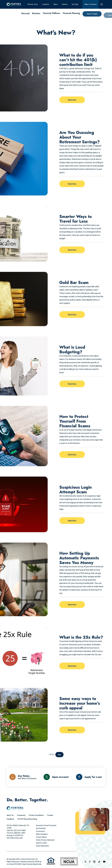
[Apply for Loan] (89, 777)
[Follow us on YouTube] (104, 862)
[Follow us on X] (85, 862)
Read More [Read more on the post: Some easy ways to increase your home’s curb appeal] (72, 730)
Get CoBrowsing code (15, 838)
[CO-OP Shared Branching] (27, 819)
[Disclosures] (40, 831)
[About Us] (10, 815)
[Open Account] (56, 777)
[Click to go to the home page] (14, 4)
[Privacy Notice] (41, 837)
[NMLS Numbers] (42, 834)
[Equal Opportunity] (42, 846)
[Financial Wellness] (52, 15)
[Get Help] (75, 4)
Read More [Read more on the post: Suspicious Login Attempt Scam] (72, 520)
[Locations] (46, 4)
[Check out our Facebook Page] (90, 862)
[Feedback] (10, 819)
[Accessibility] (41, 828)
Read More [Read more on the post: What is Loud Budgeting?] (72, 384)
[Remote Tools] (33, 4)
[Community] (21, 815)
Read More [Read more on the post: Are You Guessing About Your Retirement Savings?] (72, 184)
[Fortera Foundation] (36, 815)
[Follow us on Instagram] (94, 862)
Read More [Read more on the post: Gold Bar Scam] (72, 314)
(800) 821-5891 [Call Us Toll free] (20, 833)
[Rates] (56, 4)
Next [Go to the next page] (59, 755)
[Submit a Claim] (41, 843)
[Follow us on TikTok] (99, 862)
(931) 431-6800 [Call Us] (20, 830)
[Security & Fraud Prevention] (46, 825)
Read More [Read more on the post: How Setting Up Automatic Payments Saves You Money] (72, 605)
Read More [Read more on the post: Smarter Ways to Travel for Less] (72, 250)
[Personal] (25, 13)
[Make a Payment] (91, 4)
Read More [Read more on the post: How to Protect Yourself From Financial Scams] (72, 454)
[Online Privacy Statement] (45, 840)
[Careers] (65, 4)
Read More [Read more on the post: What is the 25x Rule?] (72, 666)
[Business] (36, 14)
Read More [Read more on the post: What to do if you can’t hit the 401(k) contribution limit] (72, 100)
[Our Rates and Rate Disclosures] (23, 777)
